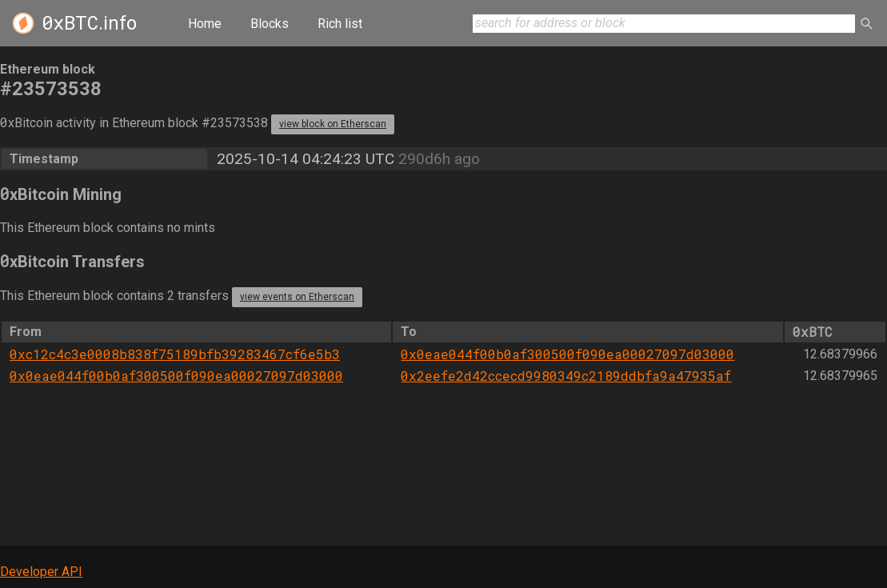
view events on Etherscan (297, 297)
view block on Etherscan (333, 124)
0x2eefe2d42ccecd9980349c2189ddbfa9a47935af (566, 376)
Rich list (340, 24)
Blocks (270, 24)
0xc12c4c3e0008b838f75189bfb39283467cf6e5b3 (175, 354)
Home (205, 24)
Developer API (41, 572)
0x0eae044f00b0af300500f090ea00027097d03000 (567, 354)
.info (89, 23)
